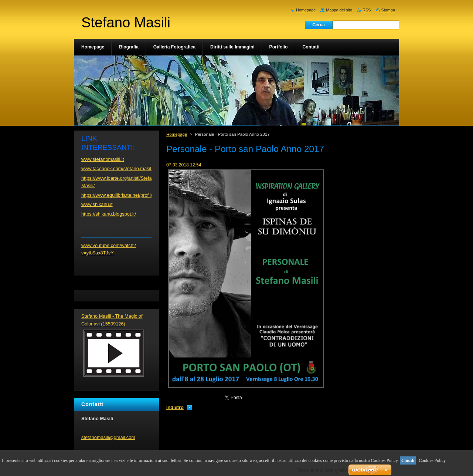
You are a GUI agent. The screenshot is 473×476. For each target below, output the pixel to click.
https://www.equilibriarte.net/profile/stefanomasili (132, 195)
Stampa (388, 10)
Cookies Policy (432, 460)
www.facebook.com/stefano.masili (117, 168)
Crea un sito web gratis (322, 470)
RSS (367, 10)
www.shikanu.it (97, 204)
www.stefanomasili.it (103, 159)
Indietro (175, 407)
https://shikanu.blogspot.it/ (109, 214)
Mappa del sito (339, 10)
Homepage (177, 134)
